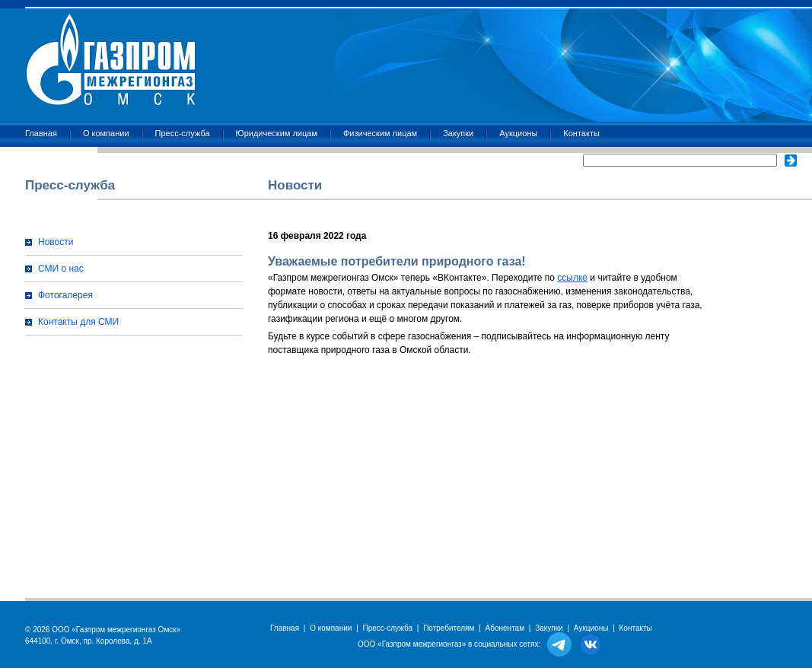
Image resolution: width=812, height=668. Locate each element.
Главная (41, 133)
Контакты (581, 133)
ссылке (572, 278)
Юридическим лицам (277, 133)
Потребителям (449, 628)
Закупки (458, 133)
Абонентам (505, 628)
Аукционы (518, 133)
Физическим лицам (380, 133)
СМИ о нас (61, 269)
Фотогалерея (65, 295)
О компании (106, 133)
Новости (56, 242)
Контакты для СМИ (78, 322)
